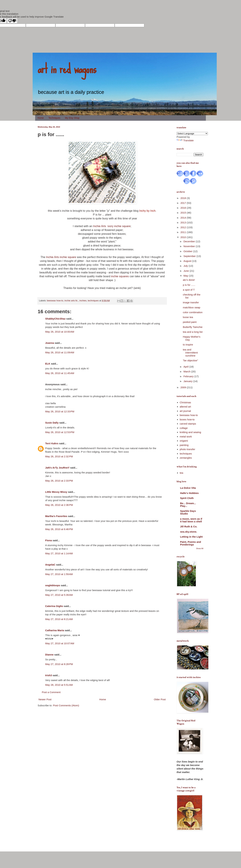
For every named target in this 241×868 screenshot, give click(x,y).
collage (184, 428)
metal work (186, 437)
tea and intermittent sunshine (190, 353)
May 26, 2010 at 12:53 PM (60, 432)
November (190, 246)
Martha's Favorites (56, 516)
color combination (193, 312)
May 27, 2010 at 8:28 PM (59, 664)
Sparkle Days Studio (188, 512)
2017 (184, 203)
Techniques (54, 118)
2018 (184, 198)
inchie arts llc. (71, 301)
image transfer (191, 302)
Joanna (50, 343)
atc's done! (189, 280)
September (190, 256)
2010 (184, 237)
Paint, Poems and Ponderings (191, 543)
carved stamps (188, 424)
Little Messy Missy (56, 492)
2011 (184, 232)
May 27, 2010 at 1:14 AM (59, 553)
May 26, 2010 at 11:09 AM (60, 352)
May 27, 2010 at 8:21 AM (59, 619)
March (187, 371)
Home (41, 118)
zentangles (186, 458)
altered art (185, 407)
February (189, 376)
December (190, 241)
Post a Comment (51, 692)
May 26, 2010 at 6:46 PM (59, 529)
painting (184, 445)
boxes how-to (187, 419)
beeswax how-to (55, 301)
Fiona (49, 540)
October (188, 251)
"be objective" (191, 360)
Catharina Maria (55, 630)
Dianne (49, 655)
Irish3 (49, 675)
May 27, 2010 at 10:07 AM (60, 643)
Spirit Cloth (187, 498)
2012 (184, 227)
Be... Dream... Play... (188, 505)
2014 (184, 218)
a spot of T (189, 290)
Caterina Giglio (54, 606)
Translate (185, 140)
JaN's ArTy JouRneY (57, 468)
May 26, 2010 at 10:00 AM (60, 332)
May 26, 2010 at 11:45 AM (60, 373)
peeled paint (190, 322)
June (187, 271)
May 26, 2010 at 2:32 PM (59, 456)
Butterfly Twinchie (193, 327)
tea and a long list (193, 332)
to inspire (188, 345)
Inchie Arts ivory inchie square (112, 226)
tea (182, 473)
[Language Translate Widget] (192, 134)
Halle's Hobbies (189, 493)
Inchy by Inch (147, 211)
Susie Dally (52, 423)
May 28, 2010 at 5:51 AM (59, 685)
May (186, 276)
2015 (184, 213)
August (188, 261)
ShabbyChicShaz (55, 319)
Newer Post (45, 699)
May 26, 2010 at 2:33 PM (59, 481)
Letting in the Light (191, 537)
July (186, 266)
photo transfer (188, 449)
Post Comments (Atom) (66, 705)
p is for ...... (189, 285)
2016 (184, 208)
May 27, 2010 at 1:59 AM (59, 574)
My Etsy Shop (72, 118)
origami (184, 441)
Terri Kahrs (52, 443)
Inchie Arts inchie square (61, 257)
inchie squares (120, 276)
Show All (200, 548)
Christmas (185, 402)
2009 (184, 387)
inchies (83, 301)
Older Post (160, 699)
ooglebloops (53, 585)
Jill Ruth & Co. (189, 526)
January (188, 381)
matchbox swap (192, 307)
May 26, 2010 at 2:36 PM (59, 505)
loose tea (188, 317)
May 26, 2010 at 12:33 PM (60, 411)
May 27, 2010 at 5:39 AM (59, 595)
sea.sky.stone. (189, 532)
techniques (93, 301)
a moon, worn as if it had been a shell (191, 520)
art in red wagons (67, 69)
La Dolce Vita (188, 488)
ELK (48, 364)
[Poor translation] (12, 21)
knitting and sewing (190, 432)
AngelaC (50, 565)
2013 (184, 222)
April (186, 367)
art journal (185, 411)
